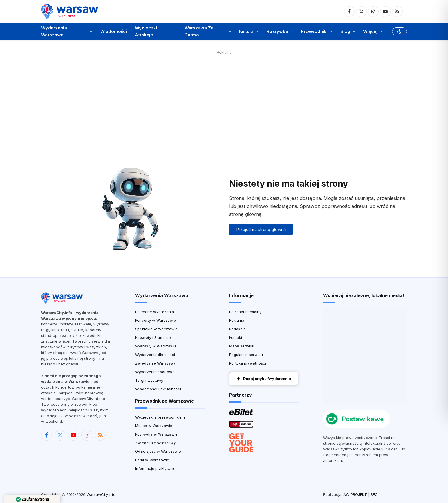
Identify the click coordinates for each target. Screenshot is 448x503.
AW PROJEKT (355, 494)
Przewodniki (314, 31)
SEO (374, 494)
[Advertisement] (224, 96)
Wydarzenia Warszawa (54, 31)
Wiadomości (114, 31)
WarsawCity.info (101, 494)
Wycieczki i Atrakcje (147, 31)
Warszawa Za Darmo (199, 31)
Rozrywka (277, 31)
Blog (345, 31)
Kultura (246, 31)
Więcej (370, 31)
